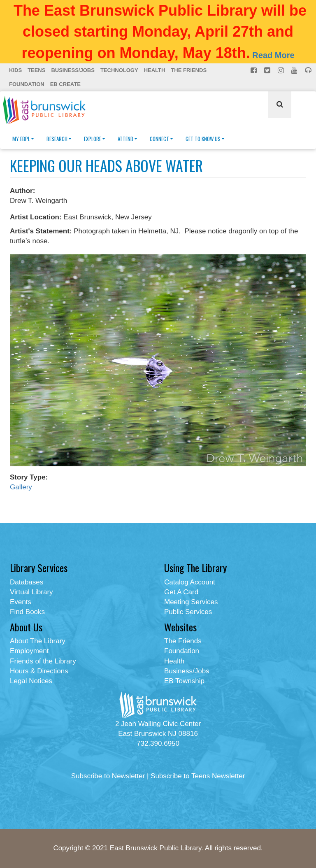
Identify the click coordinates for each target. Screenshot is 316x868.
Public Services (188, 612)
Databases (27, 582)
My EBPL (23, 139)
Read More (273, 55)
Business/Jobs (73, 70)
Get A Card (181, 592)
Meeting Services (191, 602)
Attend (128, 139)
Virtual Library (31, 592)
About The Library (38, 641)
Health (155, 70)
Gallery (21, 487)
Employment (29, 651)
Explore (95, 139)
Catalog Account (190, 582)
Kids (15, 70)
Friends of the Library (43, 661)
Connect (161, 139)
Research (59, 139)
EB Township (184, 681)
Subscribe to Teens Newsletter (198, 776)
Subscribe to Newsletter (108, 776)
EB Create (65, 84)
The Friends (189, 70)
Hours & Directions (39, 671)
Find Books (27, 612)
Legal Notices (31, 681)
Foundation (27, 84)
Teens (36, 70)
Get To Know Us (205, 139)
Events (21, 602)
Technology (119, 70)
